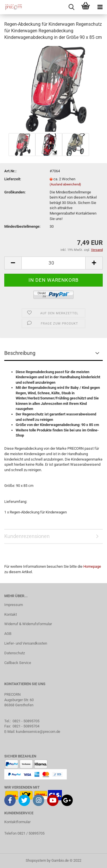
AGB (8, 634)
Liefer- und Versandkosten (26, 643)
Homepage (92, 566)
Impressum (14, 605)
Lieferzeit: (13, 179)
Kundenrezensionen (27, 536)
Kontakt (11, 614)
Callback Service (18, 663)
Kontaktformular (17, 822)
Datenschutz (15, 653)
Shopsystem (36, 860)
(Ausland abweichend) (65, 184)
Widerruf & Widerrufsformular (28, 624)
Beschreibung (20, 353)
